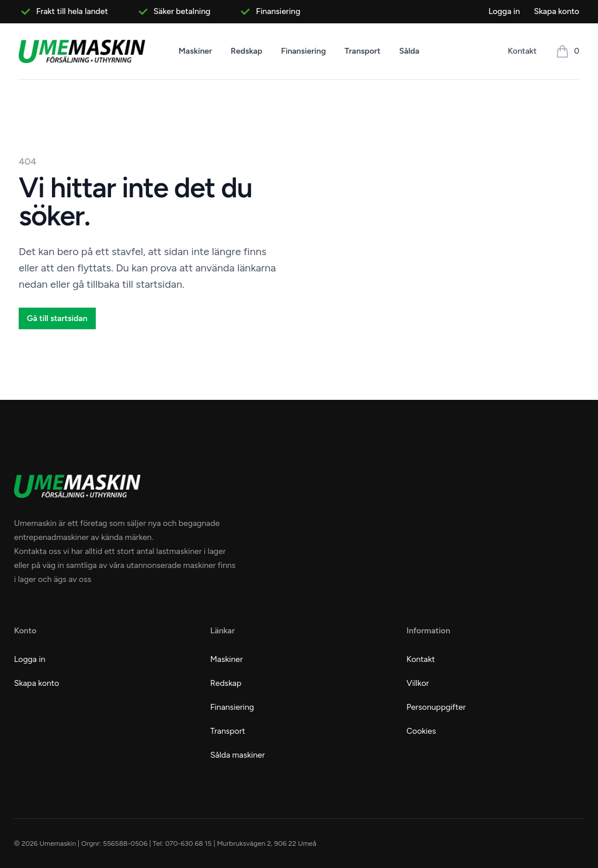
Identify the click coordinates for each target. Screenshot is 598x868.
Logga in (504, 11)
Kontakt (522, 51)
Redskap (246, 51)
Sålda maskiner (237, 755)
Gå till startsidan (57, 318)
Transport (362, 51)
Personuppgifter (436, 707)
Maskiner (195, 51)
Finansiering (303, 51)
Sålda (409, 51)
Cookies (421, 731)
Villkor (418, 683)
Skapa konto (557, 11)
